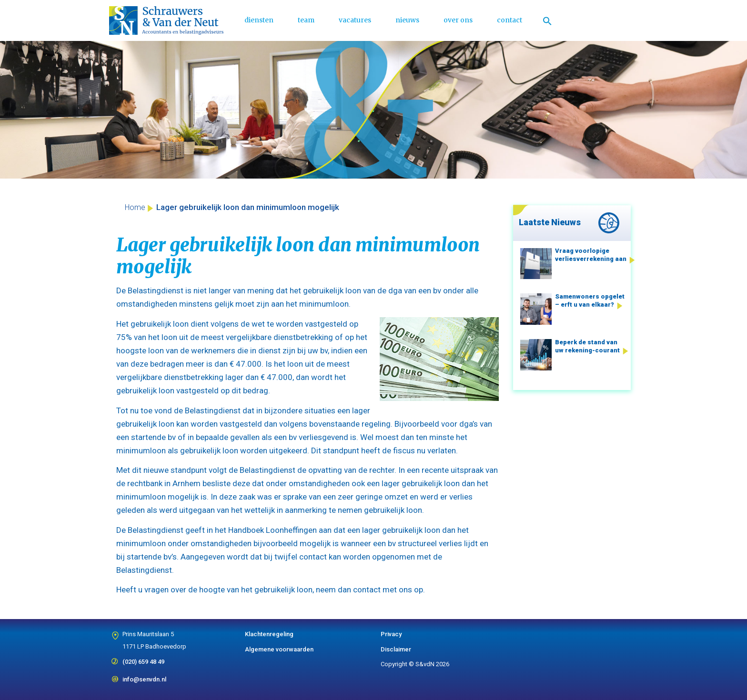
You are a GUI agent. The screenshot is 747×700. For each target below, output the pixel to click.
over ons (458, 20)
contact (510, 20)
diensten (259, 20)
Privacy (391, 634)
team (306, 20)
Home (135, 207)
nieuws (407, 20)
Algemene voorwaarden (279, 649)
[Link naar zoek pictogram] (547, 20)
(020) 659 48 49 (143, 659)
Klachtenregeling (269, 634)
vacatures (355, 20)
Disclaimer (396, 649)
